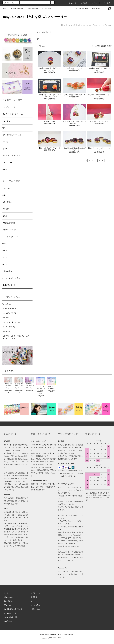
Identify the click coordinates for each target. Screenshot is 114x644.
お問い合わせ (95, 9)
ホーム (5, 9)
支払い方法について (11, 597)
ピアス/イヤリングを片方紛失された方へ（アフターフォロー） (17, 337)
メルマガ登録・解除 (81, 9)
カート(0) (106, 3)
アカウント (71, 3)
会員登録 (83, 3)
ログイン (94, 3)
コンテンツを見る (46, 9)
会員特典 (6, 318)
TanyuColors (7, 304)
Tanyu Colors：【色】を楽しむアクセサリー (35, 17)
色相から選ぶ (45, 32)
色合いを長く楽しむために (12, 322)
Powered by (57, 638)
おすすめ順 (96, 46)
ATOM (10, 621)
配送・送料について (11, 601)
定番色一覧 (6, 331)
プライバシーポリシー (11, 613)
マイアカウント (36, 593)
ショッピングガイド (9, 313)
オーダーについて (9, 327)
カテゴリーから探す (16, 9)
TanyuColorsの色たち (10, 309)
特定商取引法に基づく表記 (13, 609)
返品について (8, 605)
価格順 (104, 46)
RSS (5, 621)
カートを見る (36, 605)
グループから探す (31, 9)
